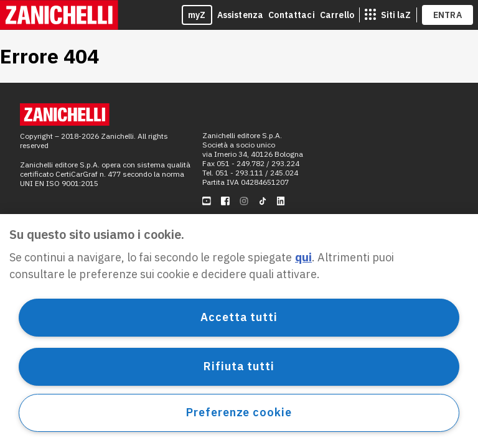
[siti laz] (388, 15)
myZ (197, 15)
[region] (239, 331)
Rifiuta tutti (239, 366)
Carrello (337, 15)
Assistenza (241, 15)
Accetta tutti (239, 317)
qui (303, 257)
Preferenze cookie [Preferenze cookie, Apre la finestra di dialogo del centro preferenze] (239, 412)
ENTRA (448, 15)
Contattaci (292, 15)
